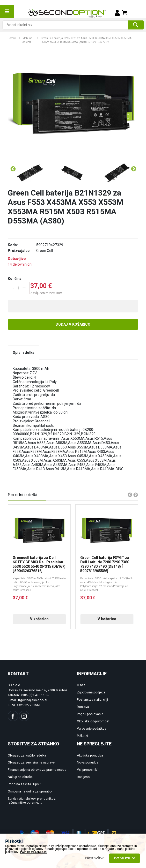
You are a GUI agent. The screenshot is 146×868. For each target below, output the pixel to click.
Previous (13, 169)
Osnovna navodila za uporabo (30, 791)
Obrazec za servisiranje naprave (31, 762)
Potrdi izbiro (125, 858)
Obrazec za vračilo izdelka (27, 755)
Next (133, 169)
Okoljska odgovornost (93, 721)
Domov (12, 38)
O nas (81, 685)
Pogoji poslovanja (90, 714)
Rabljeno (83, 777)
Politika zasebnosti (34, 852)
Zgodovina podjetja (91, 692)
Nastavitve (95, 858)
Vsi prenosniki (87, 770)
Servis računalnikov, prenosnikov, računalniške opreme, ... (32, 801)
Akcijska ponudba (90, 755)
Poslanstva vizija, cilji (92, 700)
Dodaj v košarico (73, 324)
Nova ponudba (88, 762)
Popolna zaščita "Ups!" (24, 784)
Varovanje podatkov (92, 729)
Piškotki (82, 736)
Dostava (83, 707)
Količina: (15, 279)
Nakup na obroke (20, 777)
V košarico (39, 619)
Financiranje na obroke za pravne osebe (37, 770)
